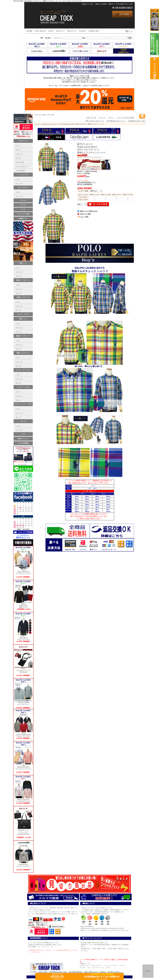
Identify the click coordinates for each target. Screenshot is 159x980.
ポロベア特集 (20, 162)
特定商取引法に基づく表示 (137, 121)
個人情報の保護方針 (76, 972)
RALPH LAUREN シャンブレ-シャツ (23, 703)
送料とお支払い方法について (95, 121)
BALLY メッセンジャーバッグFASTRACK (23, 670)
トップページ (38, 124)
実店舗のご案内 (94, 31)
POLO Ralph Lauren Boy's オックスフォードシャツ (23, 571)
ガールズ (18, 158)
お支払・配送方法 (40, 31)
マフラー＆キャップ (22, 166)
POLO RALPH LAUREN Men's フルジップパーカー (23, 734)
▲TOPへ (148, 971)
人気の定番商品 (20, 170)
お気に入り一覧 (91, 118)
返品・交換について (91, 972)
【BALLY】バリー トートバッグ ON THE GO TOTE (23, 831)
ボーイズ (18, 150)
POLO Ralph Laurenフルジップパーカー (23, 637)
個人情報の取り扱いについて (116, 121)
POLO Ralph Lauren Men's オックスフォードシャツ (23, 766)
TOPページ (129, 31)
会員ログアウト (72, 31)
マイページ (102, 118)
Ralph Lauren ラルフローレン (51, 124)
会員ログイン (60, 31)
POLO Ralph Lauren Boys (67, 124)
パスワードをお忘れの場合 (125, 118)
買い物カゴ (83, 31)
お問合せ (51, 31)
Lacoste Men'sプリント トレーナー (23, 865)
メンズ (18, 145)
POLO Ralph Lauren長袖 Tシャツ (23, 605)
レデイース (19, 154)
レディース (19, 183)
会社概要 (29, 31)
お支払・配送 (43, 972)
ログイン (111, 118)
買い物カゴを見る (114, 972)
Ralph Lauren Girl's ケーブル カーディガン (23, 800)
